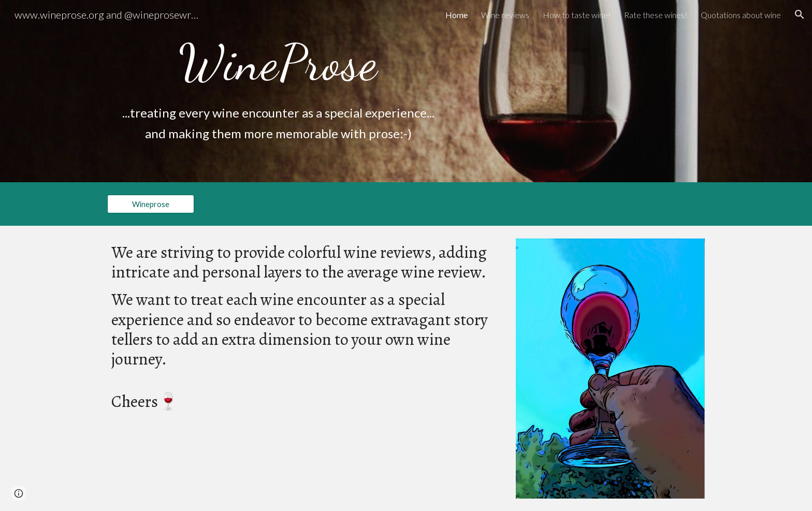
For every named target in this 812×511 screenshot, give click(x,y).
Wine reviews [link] (505, 15)
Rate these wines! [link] (656, 15)
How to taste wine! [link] (577, 15)
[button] (800, 14)
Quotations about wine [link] (741, 15)
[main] (278, 63)
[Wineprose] (151, 204)
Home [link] (456, 15)
